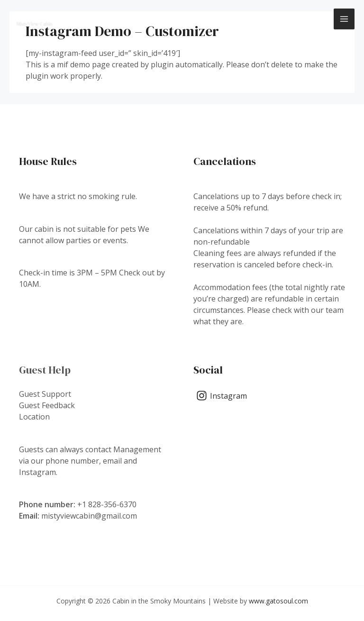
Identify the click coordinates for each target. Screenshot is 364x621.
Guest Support (45, 394)
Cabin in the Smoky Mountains (144, 19)
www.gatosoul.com (278, 601)
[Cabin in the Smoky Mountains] (34, 19)
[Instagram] (222, 396)
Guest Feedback (47, 405)
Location (34, 417)
